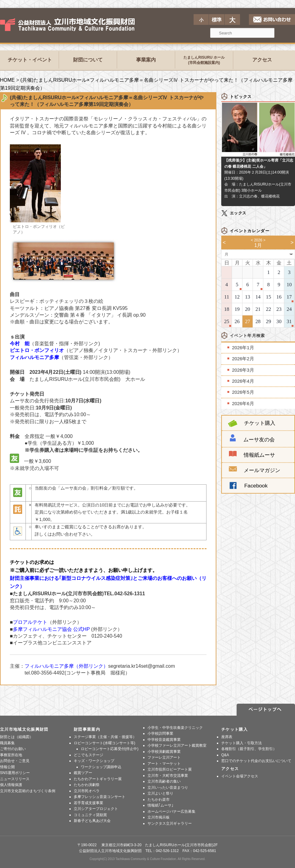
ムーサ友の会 (259, 440)
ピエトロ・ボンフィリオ (37, 350)
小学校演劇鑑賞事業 (164, 752)
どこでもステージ (88, 755)
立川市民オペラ (87, 791)
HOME (7, 80)
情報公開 (7, 767)
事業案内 (146, 60)
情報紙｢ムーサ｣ (160, 805)
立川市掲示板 (159, 817)
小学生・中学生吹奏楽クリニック (175, 728)
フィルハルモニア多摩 (34, 357)
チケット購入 (252, 423)
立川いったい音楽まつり (168, 788)
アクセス (262, 60)
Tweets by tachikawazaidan (244, 221)
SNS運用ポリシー (15, 773)
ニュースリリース (15, 779)
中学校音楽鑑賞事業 (164, 740)
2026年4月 (243, 381)
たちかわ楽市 (159, 800)
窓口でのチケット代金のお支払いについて (256, 761)
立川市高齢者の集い (164, 781)
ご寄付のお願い (13, 749)
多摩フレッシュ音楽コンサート (100, 797)
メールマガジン (254, 470)
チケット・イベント (30, 60)
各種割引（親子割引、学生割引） (249, 749)
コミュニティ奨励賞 (90, 815)
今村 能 (20, 344)
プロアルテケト (30, 622)
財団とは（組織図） (17, 737)
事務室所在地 (11, 755)
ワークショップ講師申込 (101, 767)
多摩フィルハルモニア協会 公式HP (51, 629)
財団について (88, 60)
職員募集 (7, 743)
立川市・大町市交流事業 (168, 776)
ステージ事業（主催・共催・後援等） (105, 737)
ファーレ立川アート (164, 757)
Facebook (256, 486)
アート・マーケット (164, 764)
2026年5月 (243, 392)
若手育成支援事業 (88, 803)
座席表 (227, 737)
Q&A (225, 755)
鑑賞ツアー (83, 773)
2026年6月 (243, 403)
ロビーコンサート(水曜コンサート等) (104, 743)
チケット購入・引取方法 (242, 743)
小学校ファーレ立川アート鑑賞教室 (177, 745)
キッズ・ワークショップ (94, 761)
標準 (217, 20)
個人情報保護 (11, 785)
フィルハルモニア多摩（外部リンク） (66, 666)
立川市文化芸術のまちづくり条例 (28, 791)
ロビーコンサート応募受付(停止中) (110, 749)
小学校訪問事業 (160, 733)
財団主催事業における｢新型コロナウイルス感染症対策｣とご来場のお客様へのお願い (103, 578)
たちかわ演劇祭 (87, 785)
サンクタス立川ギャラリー (170, 823)
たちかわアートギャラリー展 (98, 779)
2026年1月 (243, 348)
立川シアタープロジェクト (96, 809)
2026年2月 (243, 359)
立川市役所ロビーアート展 (170, 769)
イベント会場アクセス (240, 776)
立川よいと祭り (160, 793)
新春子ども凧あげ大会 (92, 821)
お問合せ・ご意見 (15, 761)
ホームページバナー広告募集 (171, 811)
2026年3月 (243, 370)
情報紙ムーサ (259, 455)
